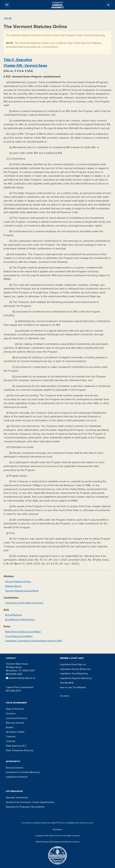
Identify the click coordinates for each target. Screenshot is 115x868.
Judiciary (11, 741)
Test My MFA (67, 683)
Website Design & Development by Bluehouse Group (58, 842)
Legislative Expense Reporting (76, 678)
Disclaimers (22, 798)
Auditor (10, 727)
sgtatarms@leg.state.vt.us (21, 678)
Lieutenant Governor (17, 718)
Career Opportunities (43, 802)
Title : (18, 60)
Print (7, 18)
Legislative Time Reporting (74, 674)
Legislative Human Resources (75, 669)
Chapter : (25, 66)
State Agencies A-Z (16, 746)
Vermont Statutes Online (18, 582)
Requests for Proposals (18, 807)
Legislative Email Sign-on (73, 664)
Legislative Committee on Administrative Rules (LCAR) (33, 641)
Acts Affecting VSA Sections (20, 620)
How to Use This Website (73, 687)
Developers (58, 830)
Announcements (15, 768)
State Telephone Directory (20, 750)
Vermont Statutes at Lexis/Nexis (22, 591)
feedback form (73, 823)
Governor (11, 714)
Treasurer (11, 737)
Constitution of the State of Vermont (24, 603)
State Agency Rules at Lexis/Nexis (23, 632)
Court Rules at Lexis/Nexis (19, 636)
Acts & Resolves (13, 615)
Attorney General (15, 723)
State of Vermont (15, 709)
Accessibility (38, 807)
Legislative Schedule (17, 777)
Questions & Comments (18, 802)
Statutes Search (13, 586)
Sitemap (10, 798)
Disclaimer (65, 696)
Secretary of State (15, 732)
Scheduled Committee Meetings (23, 772)
